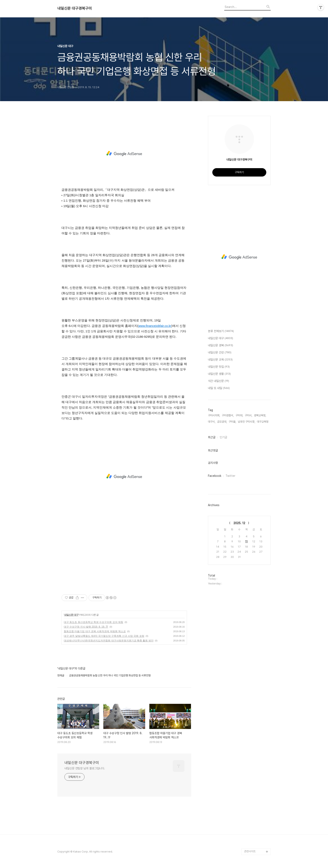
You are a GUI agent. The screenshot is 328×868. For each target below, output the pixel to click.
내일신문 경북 (220, 346)
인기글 (223, 437)
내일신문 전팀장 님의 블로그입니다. (85, 768)
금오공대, (222, 422)
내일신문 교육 (220, 360)
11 (246, 541)
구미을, (232, 422)
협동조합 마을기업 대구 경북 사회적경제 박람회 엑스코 (95, 631)
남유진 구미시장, (247, 422)
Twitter (230, 476)
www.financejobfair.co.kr (155, 326)
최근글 (212, 437)
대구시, (212, 422)
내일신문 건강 (220, 353)
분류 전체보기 (221, 331)
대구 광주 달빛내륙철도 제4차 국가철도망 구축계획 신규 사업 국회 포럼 (104, 636)
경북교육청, (260, 415)
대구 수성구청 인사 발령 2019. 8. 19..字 (86, 627)
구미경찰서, (228, 415)
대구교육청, (263, 422)
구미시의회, (214, 415)
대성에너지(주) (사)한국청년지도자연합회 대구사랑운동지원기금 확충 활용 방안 (109, 641)
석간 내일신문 (218, 381)
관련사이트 (250, 851)
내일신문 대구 (71, 615)
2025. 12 (239, 523)
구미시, (249, 415)
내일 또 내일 (219, 388)
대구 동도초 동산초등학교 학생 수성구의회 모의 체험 (94, 622)
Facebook (215, 476)
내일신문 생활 (219, 374)
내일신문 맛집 (219, 367)
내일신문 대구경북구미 (75, 8)
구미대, (239, 415)
